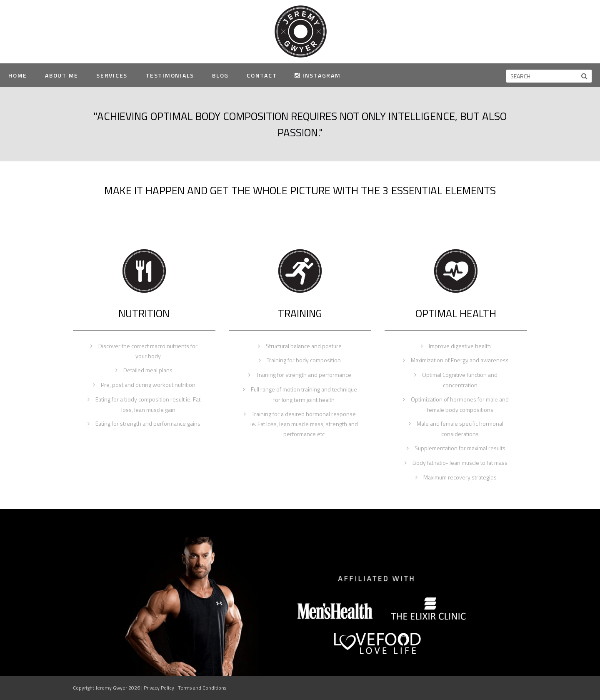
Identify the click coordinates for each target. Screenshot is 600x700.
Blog (220, 75)
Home (18, 75)
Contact (262, 75)
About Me (62, 75)
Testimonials (170, 75)
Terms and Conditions (202, 688)
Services (112, 75)
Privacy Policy (159, 688)
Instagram (317, 75)
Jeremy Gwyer (300, 31)
